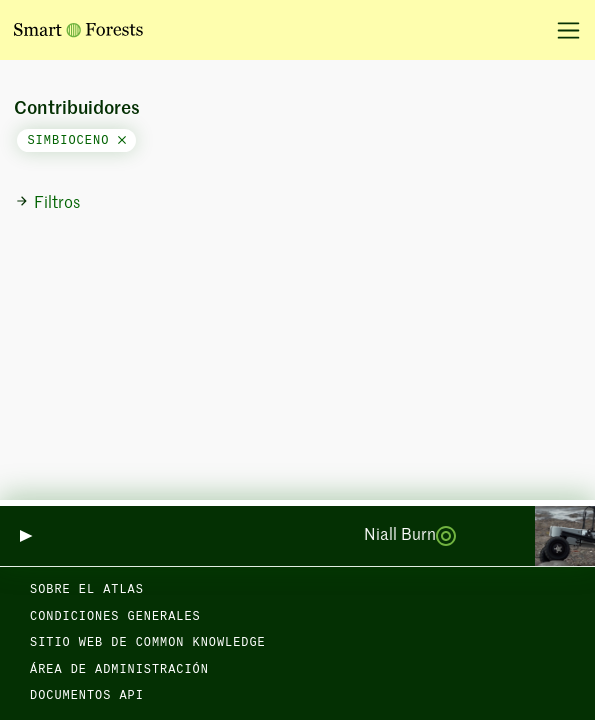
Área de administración (119, 670)
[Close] (122, 141)
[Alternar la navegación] (561, 30)
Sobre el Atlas (87, 590)
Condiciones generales (115, 617)
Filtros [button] (47, 203)
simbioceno (76, 141)
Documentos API (87, 696)
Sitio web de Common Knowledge (148, 643)
